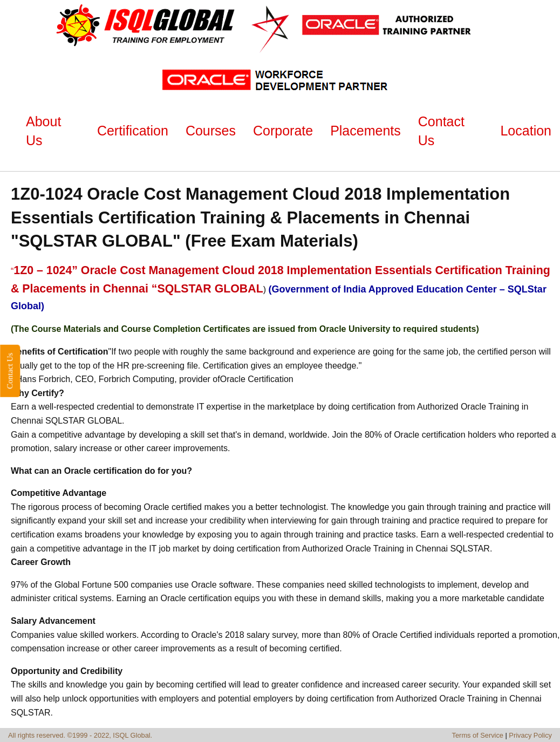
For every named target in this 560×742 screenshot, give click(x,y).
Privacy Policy (530, 735)
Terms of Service (478, 735)
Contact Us (10, 371)
